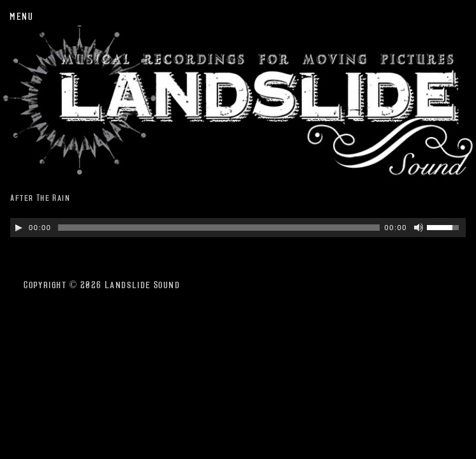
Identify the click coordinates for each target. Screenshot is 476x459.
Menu (21, 16)
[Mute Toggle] (419, 228)
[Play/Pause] (19, 228)
